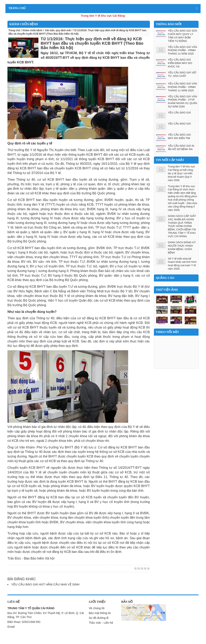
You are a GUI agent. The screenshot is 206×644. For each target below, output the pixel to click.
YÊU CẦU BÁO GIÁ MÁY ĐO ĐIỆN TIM (179, 136)
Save (45, 569)
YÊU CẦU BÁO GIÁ (179, 113)
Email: (11, 627)
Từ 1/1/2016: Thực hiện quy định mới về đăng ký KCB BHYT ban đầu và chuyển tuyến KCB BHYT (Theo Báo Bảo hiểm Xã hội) (92, 43)
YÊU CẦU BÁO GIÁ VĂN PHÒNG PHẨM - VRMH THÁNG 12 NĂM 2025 (183, 50)
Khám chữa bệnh (32, 30)
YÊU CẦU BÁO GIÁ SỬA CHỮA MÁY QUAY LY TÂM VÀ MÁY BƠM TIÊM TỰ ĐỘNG (182, 36)
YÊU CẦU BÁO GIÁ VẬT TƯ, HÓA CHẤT (182, 74)
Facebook (33, 569)
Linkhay (16, 569)
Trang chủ (14, 30)
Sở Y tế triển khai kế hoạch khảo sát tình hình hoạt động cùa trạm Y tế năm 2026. (182, 264)
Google (27, 569)
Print (51, 569)
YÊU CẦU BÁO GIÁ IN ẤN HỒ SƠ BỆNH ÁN (181, 147)
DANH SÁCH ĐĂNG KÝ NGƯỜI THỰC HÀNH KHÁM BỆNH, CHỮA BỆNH (182, 247)
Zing (10, 569)
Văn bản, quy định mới (58, 30)
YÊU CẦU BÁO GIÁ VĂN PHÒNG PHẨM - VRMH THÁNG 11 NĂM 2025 (183, 87)
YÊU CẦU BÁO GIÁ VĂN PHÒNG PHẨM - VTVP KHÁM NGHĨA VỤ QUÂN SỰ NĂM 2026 (183, 102)
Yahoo (39, 569)
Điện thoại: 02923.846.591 (24, 622)
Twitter (22, 569)
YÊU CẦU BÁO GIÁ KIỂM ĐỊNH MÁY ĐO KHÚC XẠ (180, 63)
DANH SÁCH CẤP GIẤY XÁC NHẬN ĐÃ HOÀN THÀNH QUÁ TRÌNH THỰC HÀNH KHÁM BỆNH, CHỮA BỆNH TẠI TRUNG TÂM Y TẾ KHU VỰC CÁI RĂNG (182, 226)
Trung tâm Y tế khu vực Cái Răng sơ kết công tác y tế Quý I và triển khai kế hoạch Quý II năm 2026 (182, 173)
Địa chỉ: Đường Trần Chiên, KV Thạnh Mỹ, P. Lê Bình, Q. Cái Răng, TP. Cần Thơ (46, 615)
